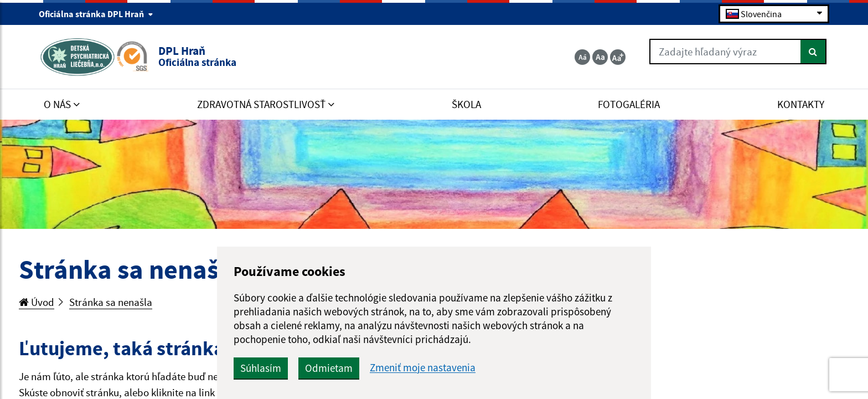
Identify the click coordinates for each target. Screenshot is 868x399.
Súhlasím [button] (261, 368)
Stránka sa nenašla (111, 302)
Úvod (37, 302)
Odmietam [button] (329, 368)
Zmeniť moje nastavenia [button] (423, 368)
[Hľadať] (813, 52)
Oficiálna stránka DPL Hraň (96, 14)
